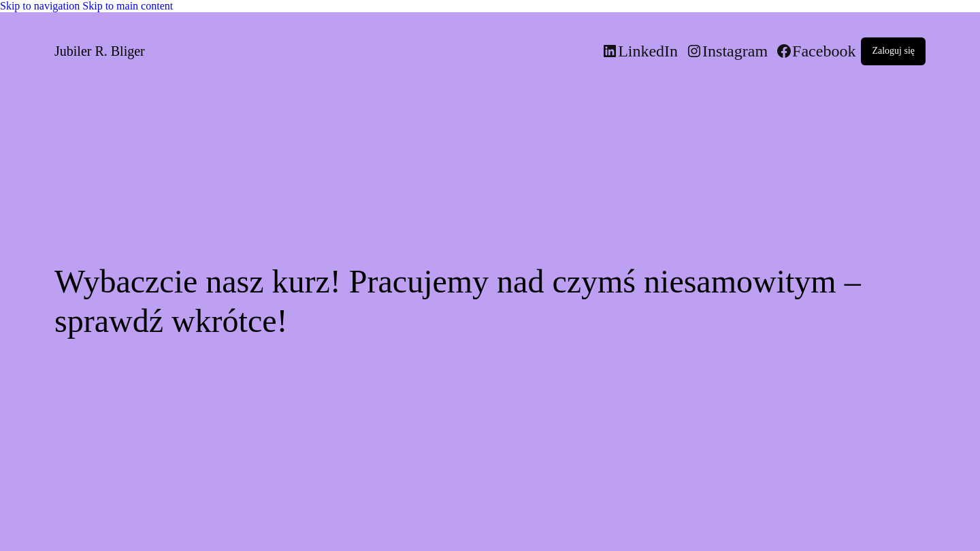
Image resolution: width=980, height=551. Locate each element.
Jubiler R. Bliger (100, 51)
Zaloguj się (893, 51)
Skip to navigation (41, 6)
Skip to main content (128, 6)
